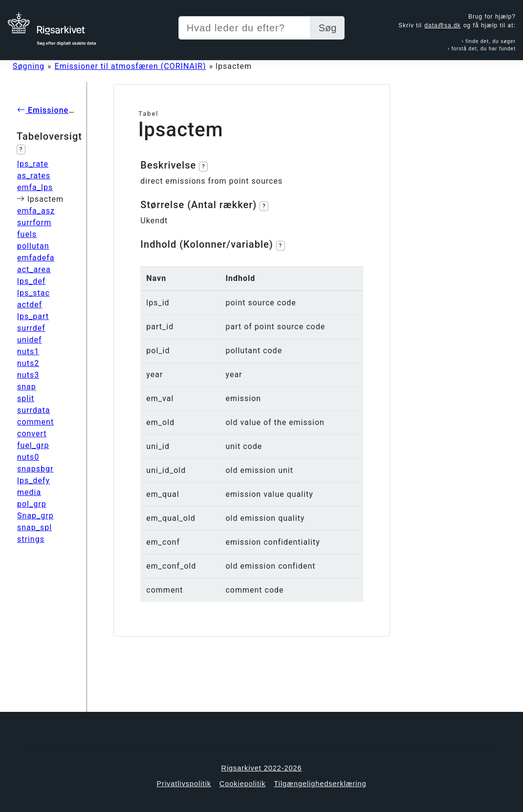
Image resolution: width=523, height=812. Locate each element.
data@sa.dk (442, 25)
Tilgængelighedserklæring (320, 784)
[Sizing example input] (245, 28)
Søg (328, 28)
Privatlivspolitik (184, 784)
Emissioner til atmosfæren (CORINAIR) (131, 66)
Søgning (29, 66)
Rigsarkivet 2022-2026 (262, 768)
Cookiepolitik (243, 784)
